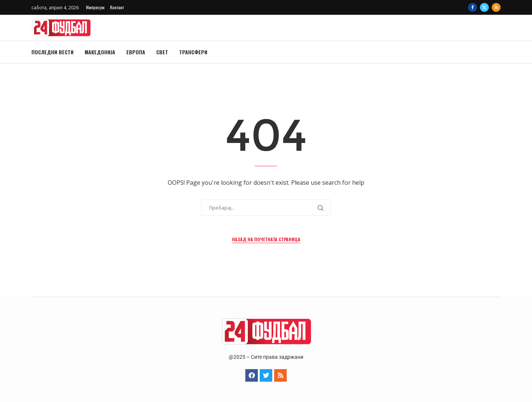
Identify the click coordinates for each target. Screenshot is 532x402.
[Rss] (496, 7)
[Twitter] (484, 7)
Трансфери (193, 52)
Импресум (95, 7)
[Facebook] (473, 7)
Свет (162, 52)
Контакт (117, 7)
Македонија (100, 52)
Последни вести (52, 52)
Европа (136, 52)
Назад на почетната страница (266, 239)
